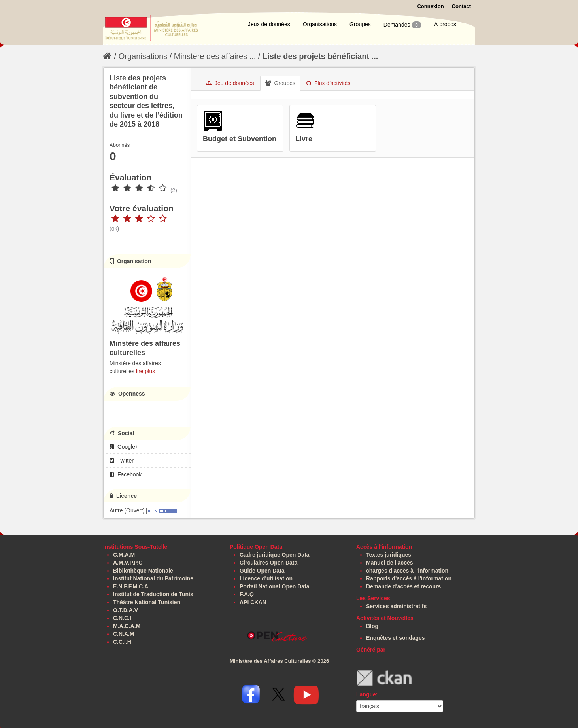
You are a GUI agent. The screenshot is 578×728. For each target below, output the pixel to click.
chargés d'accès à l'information (407, 571)
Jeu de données (230, 83)
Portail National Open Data (275, 586)
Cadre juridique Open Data (275, 555)
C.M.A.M (124, 555)
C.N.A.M (124, 634)
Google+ (124, 447)
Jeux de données (269, 24)
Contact (461, 6)
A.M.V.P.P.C (128, 563)
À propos (445, 24)
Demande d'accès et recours (403, 586)
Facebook (126, 474)
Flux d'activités (328, 83)
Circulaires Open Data (268, 563)
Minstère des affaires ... (215, 56)
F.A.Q (247, 594)
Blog (372, 626)
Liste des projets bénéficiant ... (320, 56)
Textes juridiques (389, 555)
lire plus (145, 371)
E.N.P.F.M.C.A (131, 586)
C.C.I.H (122, 642)
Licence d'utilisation (266, 578)
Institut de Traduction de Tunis (153, 594)
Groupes (360, 24)
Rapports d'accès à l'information (409, 578)
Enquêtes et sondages (396, 638)
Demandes (402, 25)
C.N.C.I (122, 618)
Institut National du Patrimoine (153, 578)
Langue (366, 694)
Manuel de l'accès (390, 563)
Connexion (430, 6)
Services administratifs (396, 606)
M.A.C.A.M (127, 626)
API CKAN (253, 602)
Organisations (320, 24)
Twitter (122, 461)
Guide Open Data (262, 571)
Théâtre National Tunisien (147, 602)
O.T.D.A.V (126, 610)
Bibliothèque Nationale (143, 571)
